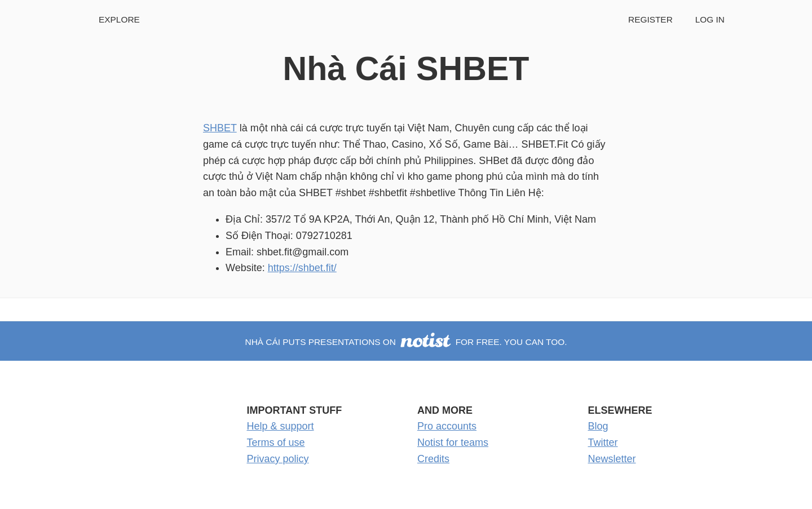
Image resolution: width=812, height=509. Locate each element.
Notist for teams (453, 442)
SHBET (220, 128)
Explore (119, 19)
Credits (433, 459)
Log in (710, 19)
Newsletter (612, 459)
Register (650, 19)
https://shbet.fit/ (302, 268)
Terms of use (276, 442)
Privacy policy (278, 459)
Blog (598, 426)
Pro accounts (447, 426)
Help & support (281, 426)
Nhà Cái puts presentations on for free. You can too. (406, 342)
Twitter (603, 442)
